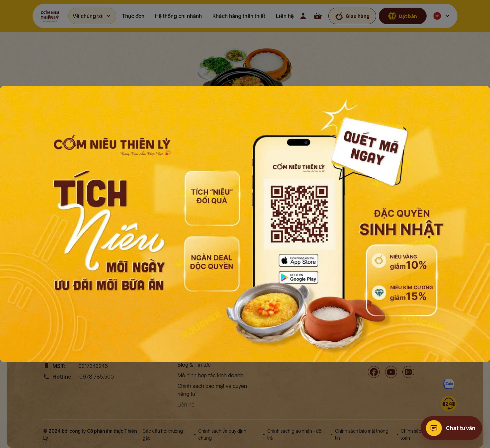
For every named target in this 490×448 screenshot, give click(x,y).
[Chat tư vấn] (451, 428)
